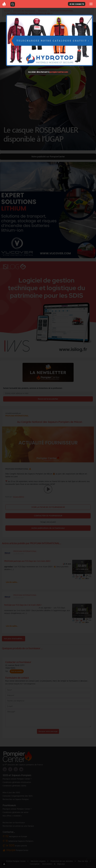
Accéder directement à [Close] (48, 72)
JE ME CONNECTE (77, 4)
